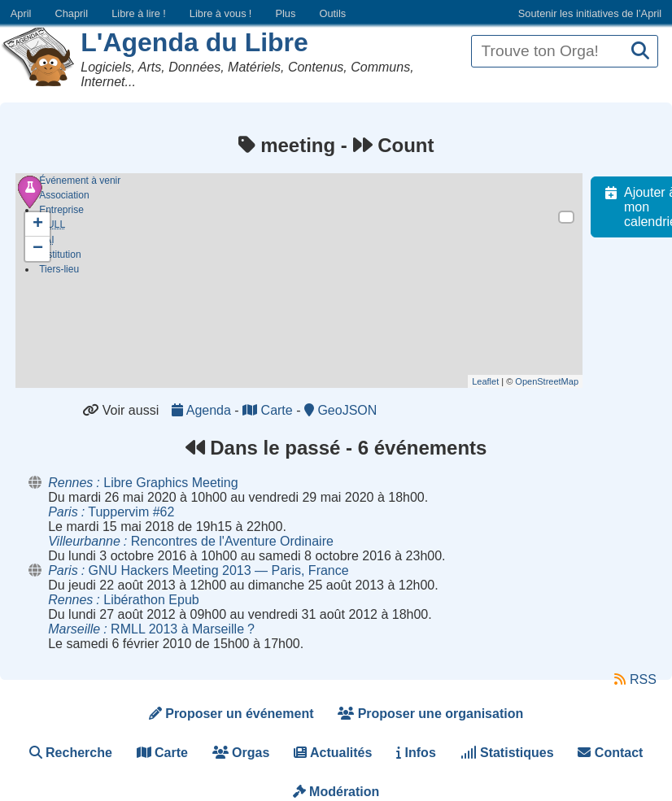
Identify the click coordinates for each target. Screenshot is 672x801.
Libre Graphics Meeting (143, 483)
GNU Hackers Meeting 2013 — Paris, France (198, 570)
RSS (635, 679)
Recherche (71, 753)
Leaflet (494, 381)
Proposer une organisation (430, 714)
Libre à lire (139, 13)
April (21, 13)
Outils (332, 13)
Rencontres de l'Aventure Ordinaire (191, 541)
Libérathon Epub (123, 600)
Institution (60, 259)
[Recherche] (640, 52)
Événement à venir (80, 181)
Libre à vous (220, 13)
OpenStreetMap (556, 381)
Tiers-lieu (59, 274)
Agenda (203, 410)
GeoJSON (340, 410)
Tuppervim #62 (111, 512)
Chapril (72, 13)
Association (64, 195)
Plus (285, 13)
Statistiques (507, 753)
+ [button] (38, 224)
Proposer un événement (231, 714)
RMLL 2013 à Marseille (151, 629)
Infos (416, 753)
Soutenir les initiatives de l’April (590, 13)
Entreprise (61, 210)
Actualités (333, 753)
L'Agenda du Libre (194, 42)
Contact (610, 753)
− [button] (38, 249)
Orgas (241, 753)
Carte (269, 410)
